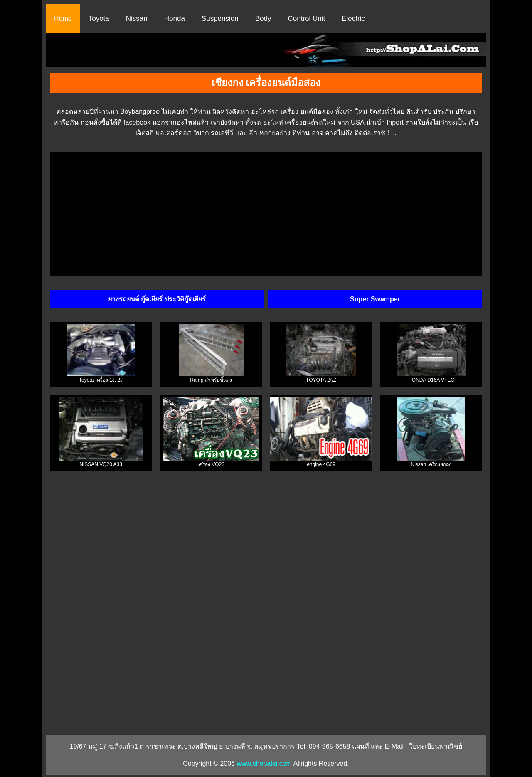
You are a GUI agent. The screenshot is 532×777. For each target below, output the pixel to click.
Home (63, 18)
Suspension (220, 18)
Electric (353, 18)
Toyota (99, 18)
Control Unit (306, 18)
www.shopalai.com (264, 763)
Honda (175, 18)
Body (263, 18)
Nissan (137, 18)
